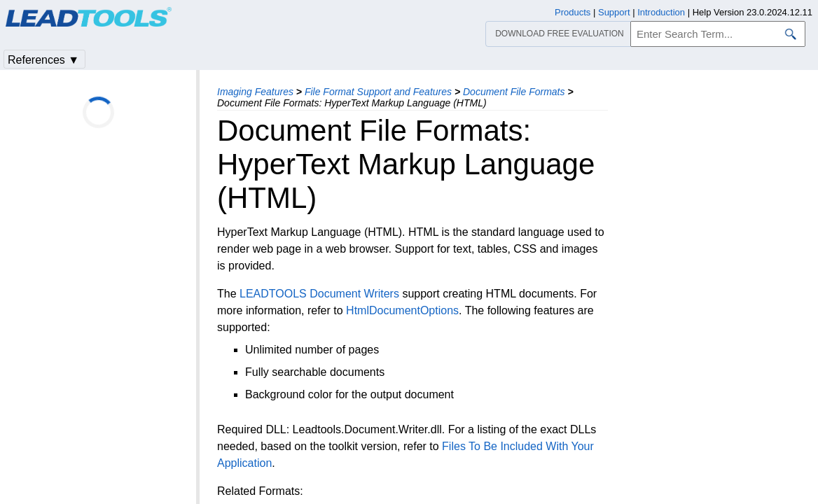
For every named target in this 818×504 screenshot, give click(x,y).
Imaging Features (255, 92)
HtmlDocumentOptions (402, 310)
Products (573, 12)
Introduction (661, 12)
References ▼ (43, 60)
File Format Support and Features (378, 92)
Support (614, 12)
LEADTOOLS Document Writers (319, 294)
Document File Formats (514, 92)
